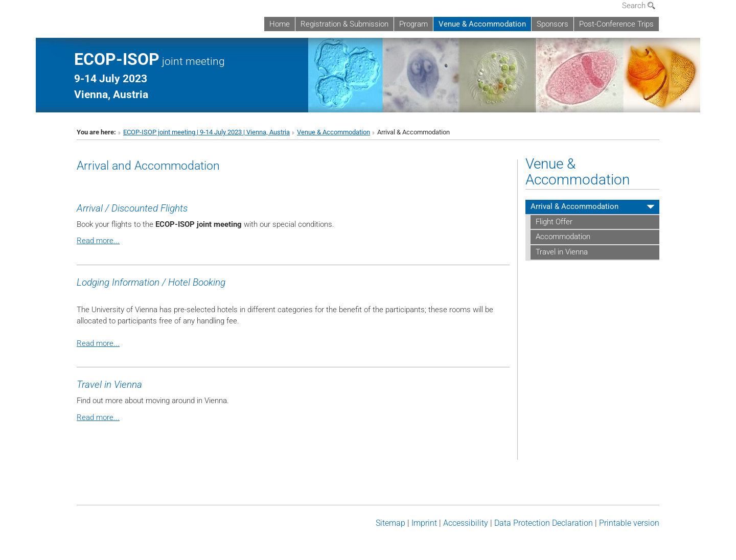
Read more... (98, 241)
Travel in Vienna (562, 252)
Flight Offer (554, 222)
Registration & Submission (344, 24)
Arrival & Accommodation (574, 206)
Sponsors (553, 24)
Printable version (629, 523)
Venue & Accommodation (482, 24)
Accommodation (563, 237)
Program (413, 24)
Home (280, 24)
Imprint (424, 523)
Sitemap (390, 523)
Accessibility (466, 523)
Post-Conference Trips (616, 24)
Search (639, 6)
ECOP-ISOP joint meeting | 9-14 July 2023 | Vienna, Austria (206, 132)
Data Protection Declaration (544, 523)
